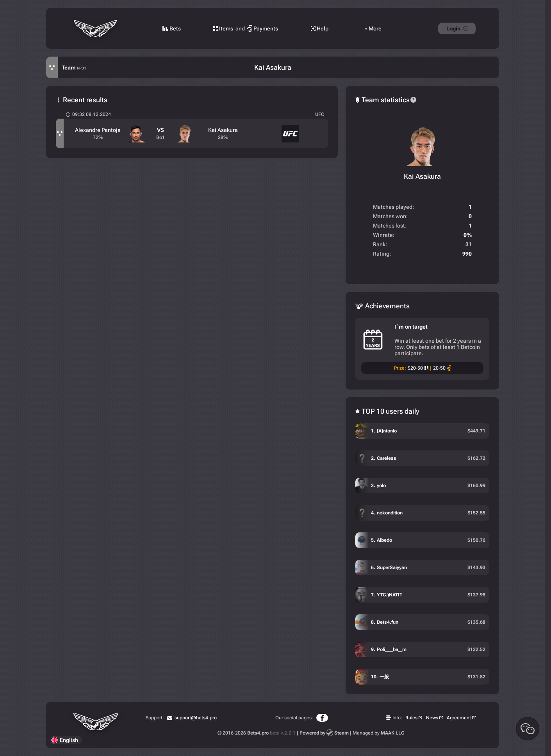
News (432, 718)
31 (469, 244)
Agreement (459, 718)
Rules (411, 718)
